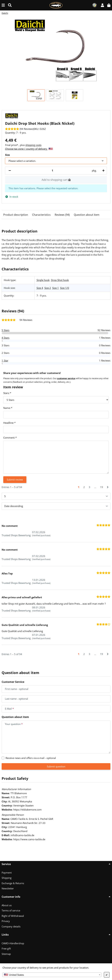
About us (7, 905)
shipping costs (33, 145)
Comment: (10, 438)
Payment (7, 873)
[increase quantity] (103, 171)
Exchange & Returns (13, 883)
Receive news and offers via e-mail (31, 758)
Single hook (43, 280)
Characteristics (41, 215)
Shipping (7, 878)
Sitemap (6, 954)
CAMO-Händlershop (13, 943)
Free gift (6, 948)
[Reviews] (19, 129)
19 (102, 487)
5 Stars (5, 330)
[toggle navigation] (3, 5)
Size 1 (56, 288)
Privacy (6, 921)
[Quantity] (52, 171)
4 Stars (5, 338)
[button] (102, 5)
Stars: (7, 393)
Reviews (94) (62, 215)
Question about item (87, 215)
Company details (11, 926)
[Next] (108, 487)
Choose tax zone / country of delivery (29, 149)
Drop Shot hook (60, 280)
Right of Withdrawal (13, 916)
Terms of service (11, 910)
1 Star (5, 361)
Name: (8, 408)
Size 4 (40, 288)
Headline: (9, 423)
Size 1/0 (65, 288)
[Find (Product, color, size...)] (10, 5)
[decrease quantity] (10, 171)
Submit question (56, 766)
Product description (16, 215)
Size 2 (48, 288)
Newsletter (8, 888)
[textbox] (52, 975)
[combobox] (52, 975)
